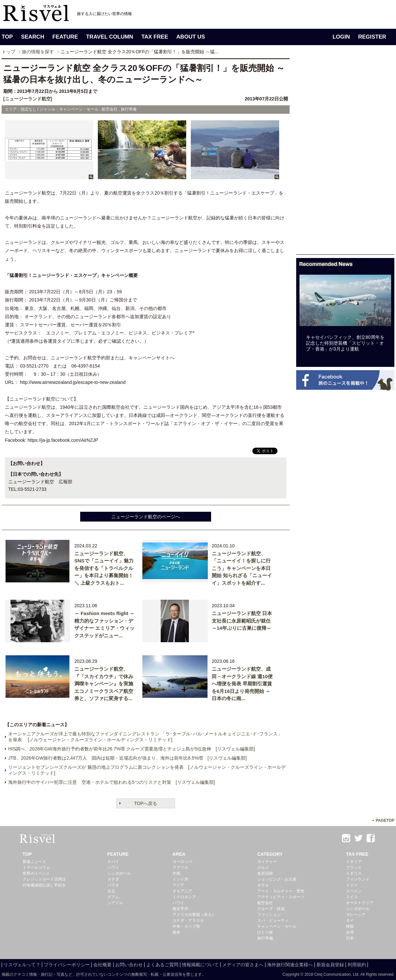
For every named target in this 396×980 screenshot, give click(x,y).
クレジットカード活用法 (44, 879)
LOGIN (341, 37)
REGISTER (372, 37)
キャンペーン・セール (277, 926)
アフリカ (180, 868)
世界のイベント (36, 873)
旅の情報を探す (38, 52)
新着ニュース (34, 862)
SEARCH (33, 37)
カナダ (113, 879)
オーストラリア (360, 903)
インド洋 (180, 879)
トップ (9, 52)
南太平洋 (180, 909)
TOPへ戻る (146, 803)
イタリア (354, 862)
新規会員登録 (330, 965)
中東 (176, 873)
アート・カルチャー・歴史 (281, 891)
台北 (111, 891)
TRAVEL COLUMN (110, 37)
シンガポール (119, 873)
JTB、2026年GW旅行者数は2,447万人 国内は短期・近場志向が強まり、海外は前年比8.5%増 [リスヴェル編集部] (127, 758)
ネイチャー (267, 862)
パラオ (113, 885)
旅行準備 (265, 938)
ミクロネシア (184, 897)
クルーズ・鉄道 (271, 909)
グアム (113, 897)
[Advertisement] (345, 156)
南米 (176, 932)
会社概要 (102, 965)
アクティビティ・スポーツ (281, 897)
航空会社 (265, 903)
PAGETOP (385, 820)
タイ (350, 920)
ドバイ (113, 862)
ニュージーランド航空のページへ (146, 517)
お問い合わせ (129, 965)
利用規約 (357, 965)
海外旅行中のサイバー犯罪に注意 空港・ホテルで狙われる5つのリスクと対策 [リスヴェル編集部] (112, 782)
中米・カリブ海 (186, 926)
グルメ (263, 868)
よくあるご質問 (162, 965)
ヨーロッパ (182, 862)
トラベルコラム (36, 868)
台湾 (350, 932)
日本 (350, 938)
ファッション (269, 915)
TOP (7, 37)
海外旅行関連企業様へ (290, 965)
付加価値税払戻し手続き (44, 885)
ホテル (263, 885)
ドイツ (352, 885)
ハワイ (113, 868)
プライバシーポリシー (67, 965)
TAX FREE (155, 37)
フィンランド (358, 879)
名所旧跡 (265, 873)
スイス (352, 897)
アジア (178, 885)
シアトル (115, 903)
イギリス (354, 873)
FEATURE (65, 37)
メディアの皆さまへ (243, 965)
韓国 (350, 926)
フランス (354, 868)
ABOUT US (191, 37)
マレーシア (356, 915)
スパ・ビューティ (273, 920)
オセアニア (182, 891)
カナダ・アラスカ (188, 920)
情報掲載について (200, 965)
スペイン (354, 891)
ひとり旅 (265, 932)
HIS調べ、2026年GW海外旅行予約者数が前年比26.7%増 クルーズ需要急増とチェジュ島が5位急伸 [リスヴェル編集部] (132, 749)
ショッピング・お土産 (277, 879)
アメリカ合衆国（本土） (194, 915)
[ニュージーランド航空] (28, 99)
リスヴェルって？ (22, 965)
